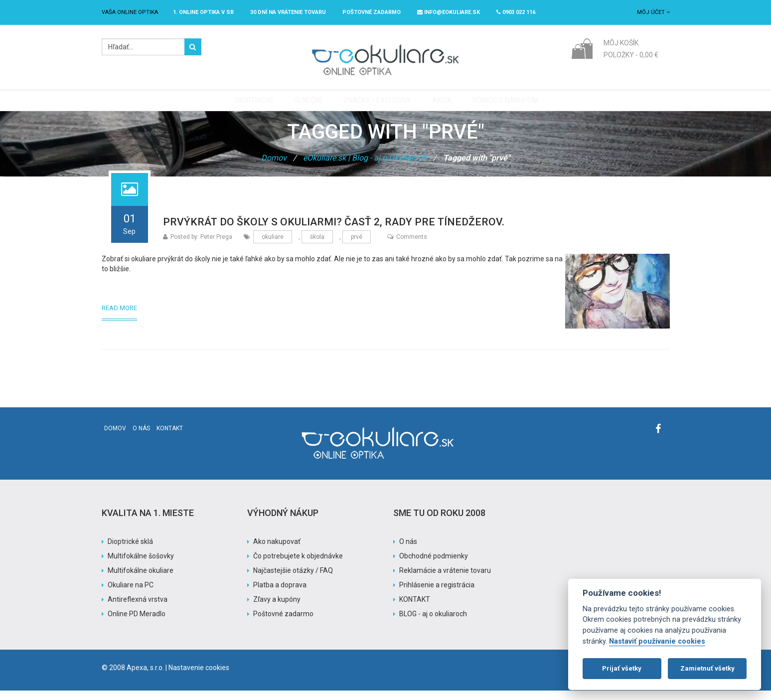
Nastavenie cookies (199, 677)
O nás (141, 438)
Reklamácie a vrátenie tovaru (445, 580)
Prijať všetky (622, 668)
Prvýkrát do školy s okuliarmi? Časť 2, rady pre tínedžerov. (334, 231)
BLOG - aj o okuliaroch (433, 623)
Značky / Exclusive (377, 105)
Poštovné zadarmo (283, 623)
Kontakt (170, 438)
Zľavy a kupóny (277, 609)
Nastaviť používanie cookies (657, 641)
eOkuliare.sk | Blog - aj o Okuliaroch (365, 167)
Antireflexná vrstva (138, 609)
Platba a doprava (280, 594)
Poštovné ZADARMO (372, 12)
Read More (119, 317)
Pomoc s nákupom (499, 105)
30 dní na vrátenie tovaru (288, 12)
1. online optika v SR (203, 12)
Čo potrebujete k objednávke (298, 565)
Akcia (439, 105)
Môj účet (653, 12)
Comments (407, 246)
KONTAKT (415, 609)
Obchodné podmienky (434, 565)
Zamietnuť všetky (707, 668)
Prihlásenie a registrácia (437, 594)
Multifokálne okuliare (141, 580)
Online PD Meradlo (137, 623)
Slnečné (310, 105)
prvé (357, 246)
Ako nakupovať (277, 551)
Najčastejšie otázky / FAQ (293, 580)
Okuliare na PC (131, 594)
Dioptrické (258, 105)
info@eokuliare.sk (449, 12)
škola (317, 246)
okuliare (273, 246)
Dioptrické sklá (130, 551)
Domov (274, 167)
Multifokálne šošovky (141, 565)
